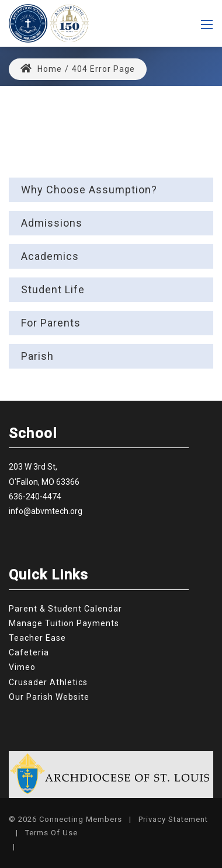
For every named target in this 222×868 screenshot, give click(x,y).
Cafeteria (29, 652)
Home (41, 69)
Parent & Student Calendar (65, 609)
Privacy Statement (173, 819)
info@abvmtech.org (46, 511)
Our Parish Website (49, 697)
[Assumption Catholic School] (49, 22)
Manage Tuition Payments (64, 623)
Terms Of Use (51, 833)
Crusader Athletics (48, 682)
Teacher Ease (37, 638)
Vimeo (22, 667)
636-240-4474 (35, 497)
